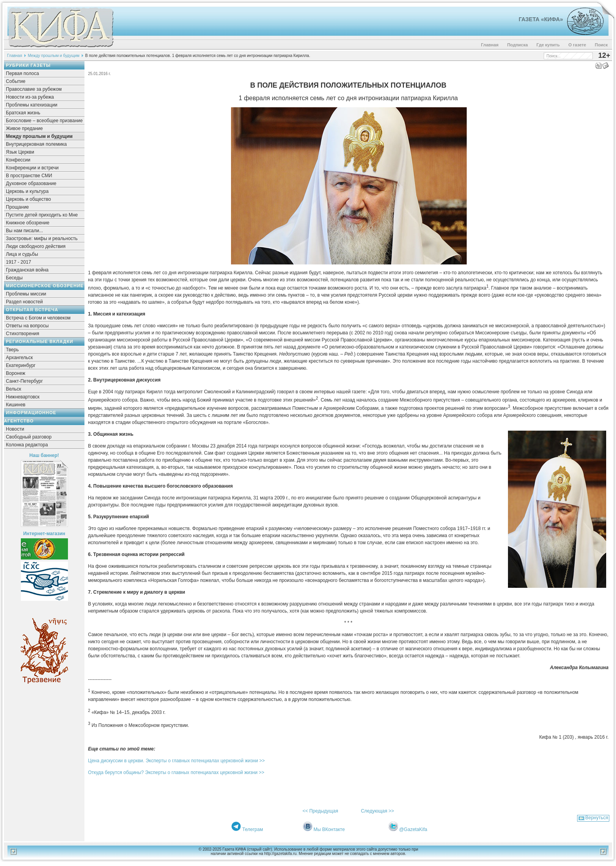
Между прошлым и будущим (54, 56)
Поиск (601, 45)
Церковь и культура (27, 191)
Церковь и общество (28, 199)
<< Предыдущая (320, 811)
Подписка (518, 45)
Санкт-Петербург (24, 381)
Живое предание (24, 128)
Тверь (12, 350)
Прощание (17, 207)
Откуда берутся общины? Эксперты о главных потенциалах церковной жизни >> (176, 772)
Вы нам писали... (24, 231)
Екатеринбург (21, 365)
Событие (16, 81)
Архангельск (19, 358)
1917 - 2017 (18, 262)
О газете (577, 45)
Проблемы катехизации (32, 105)
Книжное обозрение (28, 223)
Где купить (548, 45)
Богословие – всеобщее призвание (44, 121)
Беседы (14, 278)
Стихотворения (23, 334)
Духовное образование (31, 183)
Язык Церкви (20, 152)
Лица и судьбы (22, 254)
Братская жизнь (23, 113)
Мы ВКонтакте (329, 829)
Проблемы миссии (26, 294)
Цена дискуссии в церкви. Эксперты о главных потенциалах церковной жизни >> (176, 761)
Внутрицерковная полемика (36, 144)
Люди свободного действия (36, 246)
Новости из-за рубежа (30, 97)
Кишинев (16, 405)
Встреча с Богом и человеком (38, 318)
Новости (15, 429)
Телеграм (253, 829)
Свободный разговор (29, 437)
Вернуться (597, 818)
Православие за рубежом (34, 89)
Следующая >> (378, 811)
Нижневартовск (23, 397)
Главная (490, 45)
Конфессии (18, 160)
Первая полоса (22, 73)
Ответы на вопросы (27, 326)
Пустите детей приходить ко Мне (42, 215)
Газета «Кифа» (541, 19)
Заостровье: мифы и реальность (42, 239)
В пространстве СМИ (29, 176)
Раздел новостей (24, 302)
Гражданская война (27, 270)
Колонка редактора (27, 445)
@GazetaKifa (413, 829)
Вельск (14, 389)
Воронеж (16, 373)
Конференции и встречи (32, 168)
